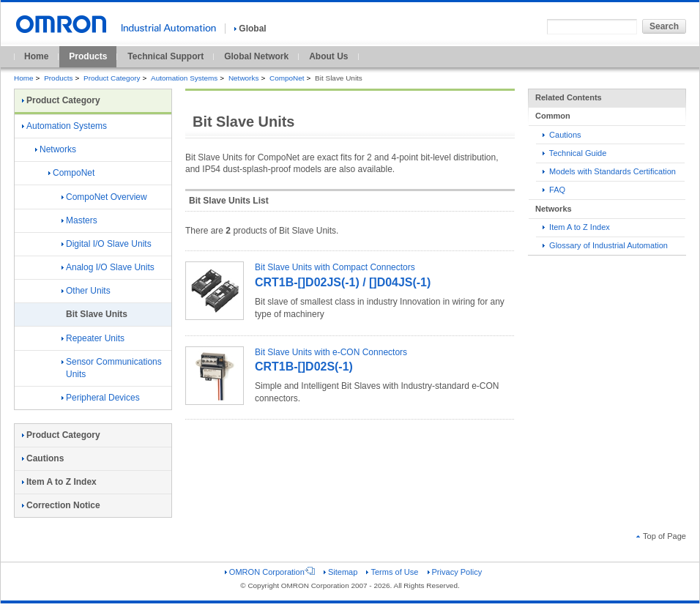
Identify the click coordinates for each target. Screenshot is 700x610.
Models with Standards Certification (609, 171)
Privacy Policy (455, 572)
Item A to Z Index (576, 227)
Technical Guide (574, 153)
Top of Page (661, 536)
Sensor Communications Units (112, 368)
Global (250, 29)
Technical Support (165, 56)
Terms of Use (392, 572)
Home (36, 56)
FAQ (554, 190)
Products (88, 56)
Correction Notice (61, 505)
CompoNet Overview (104, 197)
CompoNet (287, 78)
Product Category (112, 78)
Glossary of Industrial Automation (605, 245)
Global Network (256, 56)
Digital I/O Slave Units (107, 244)
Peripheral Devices (101, 398)
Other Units (86, 291)
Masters (79, 220)
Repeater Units (93, 338)
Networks (243, 78)
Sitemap (340, 572)
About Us (328, 56)
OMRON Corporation (270, 572)
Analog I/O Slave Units (108, 267)
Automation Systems (184, 78)
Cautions (562, 135)
